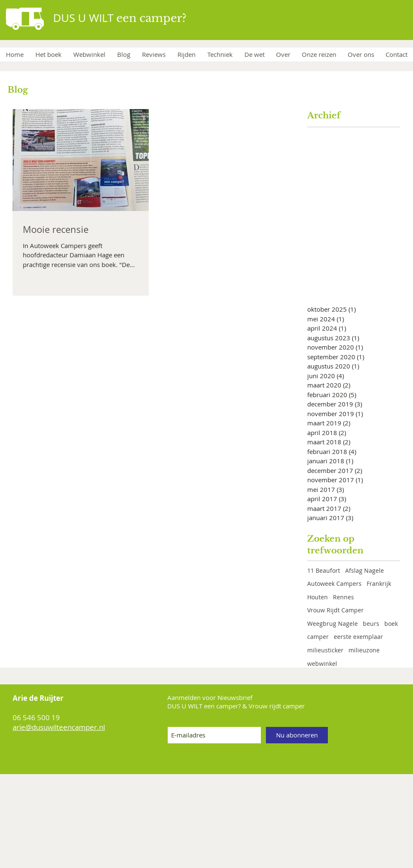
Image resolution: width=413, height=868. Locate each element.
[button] (220, 55)
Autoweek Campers (334, 584)
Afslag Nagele (365, 570)
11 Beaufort (324, 570)
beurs (371, 624)
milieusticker (325, 650)
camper (318, 637)
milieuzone (364, 650)
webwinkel (322, 664)
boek (391, 624)
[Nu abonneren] (297, 735)
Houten (318, 597)
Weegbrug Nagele (333, 624)
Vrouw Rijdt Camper (335, 610)
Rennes (343, 597)
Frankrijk (379, 584)
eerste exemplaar (358, 637)
